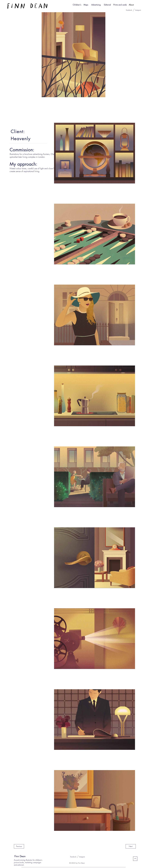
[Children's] (77, 5)
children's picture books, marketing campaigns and (28, 862)
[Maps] (86, 5)
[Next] (131, 846)
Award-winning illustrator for (25, 860)
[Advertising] (96, 5)
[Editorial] (107, 5)
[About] (131, 5)
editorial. (21, 865)
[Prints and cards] (120, 5)
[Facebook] (129, 10)
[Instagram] (138, 10)
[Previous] (19, 846)
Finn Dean (20, 856)
